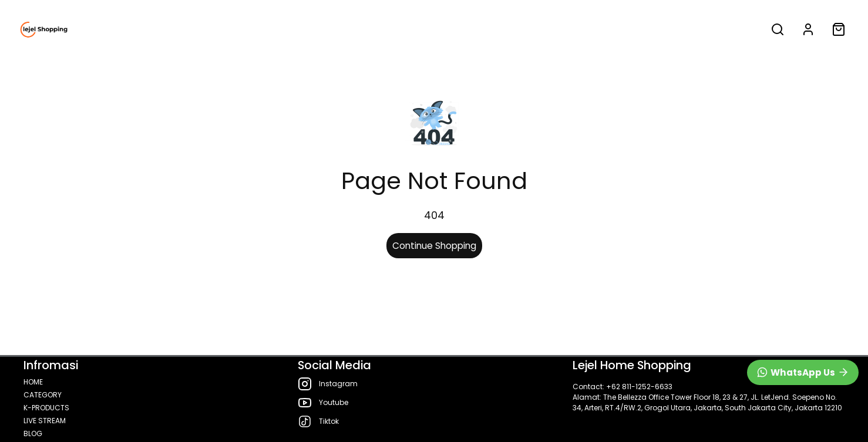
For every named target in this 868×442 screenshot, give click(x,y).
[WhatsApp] (803, 372)
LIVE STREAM (350, 29)
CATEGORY (163, 29)
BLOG (418, 29)
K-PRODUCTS (258, 29)
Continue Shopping (434, 246)
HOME (97, 29)
